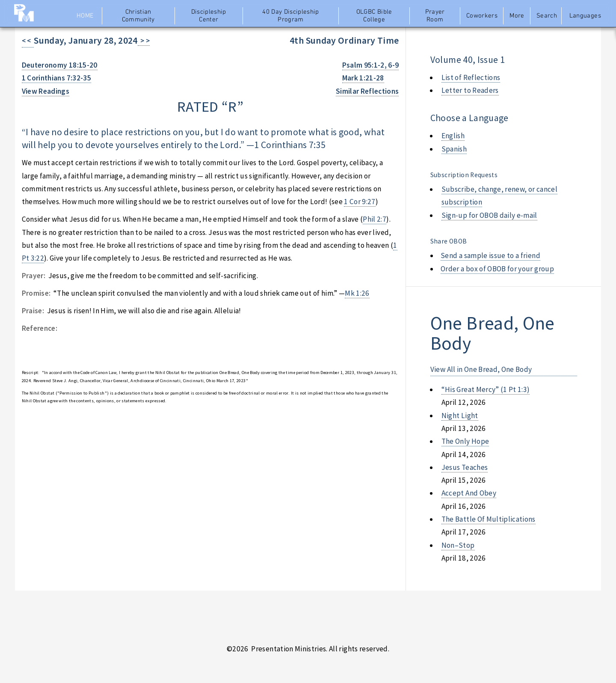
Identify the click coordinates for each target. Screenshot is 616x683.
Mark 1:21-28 (363, 78)
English (453, 136)
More (517, 16)
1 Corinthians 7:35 (290, 145)
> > (144, 41)
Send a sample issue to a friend (490, 255)
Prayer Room (435, 16)
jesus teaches (465, 467)
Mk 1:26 (357, 293)
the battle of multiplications (489, 519)
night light (460, 416)
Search (547, 16)
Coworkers (482, 16)
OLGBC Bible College (374, 16)
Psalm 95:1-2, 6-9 (371, 65)
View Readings (46, 91)
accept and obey (469, 493)
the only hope (465, 441)
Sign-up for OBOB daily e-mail (489, 215)
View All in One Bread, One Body (481, 369)
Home (85, 16)
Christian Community (138, 16)
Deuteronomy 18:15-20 (60, 65)
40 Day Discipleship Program (291, 16)
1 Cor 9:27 (360, 202)
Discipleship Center (209, 16)
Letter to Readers (470, 90)
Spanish (454, 149)
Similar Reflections (367, 91)
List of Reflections (471, 77)
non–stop (458, 545)
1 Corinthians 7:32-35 (56, 78)
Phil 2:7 (375, 219)
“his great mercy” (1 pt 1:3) (486, 389)
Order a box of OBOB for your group (497, 269)
